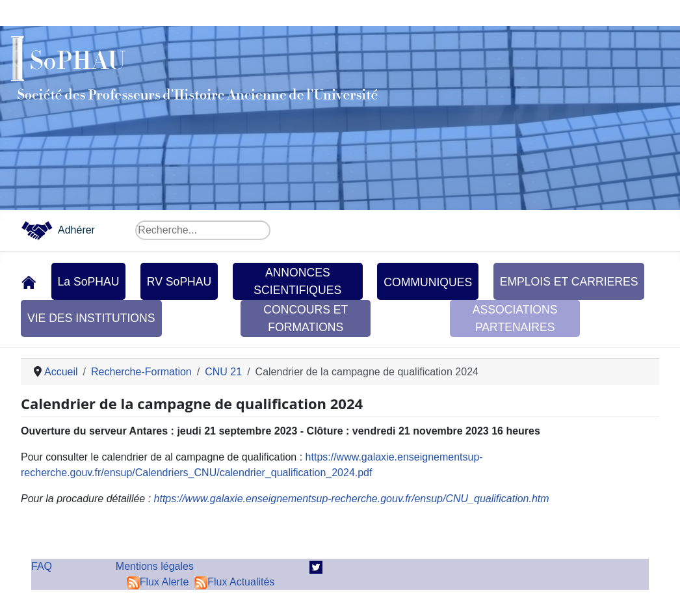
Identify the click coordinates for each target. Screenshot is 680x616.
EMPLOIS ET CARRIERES (569, 282)
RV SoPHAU (179, 282)
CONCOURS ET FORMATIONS (306, 318)
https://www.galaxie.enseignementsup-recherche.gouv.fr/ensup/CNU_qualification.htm (352, 499)
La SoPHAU (89, 282)
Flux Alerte (158, 582)
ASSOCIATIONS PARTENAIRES (515, 318)
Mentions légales (155, 566)
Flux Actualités (234, 582)
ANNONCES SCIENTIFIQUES (297, 281)
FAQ (42, 566)
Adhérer (76, 230)
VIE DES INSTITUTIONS (91, 318)
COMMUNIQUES (428, 282)
